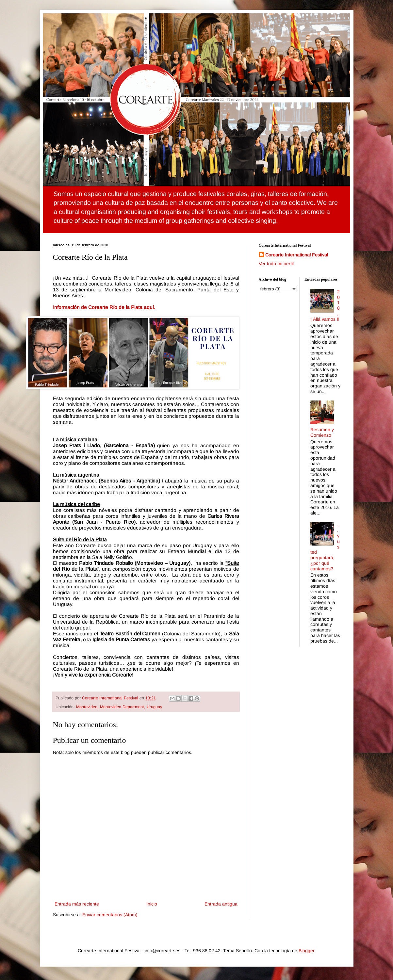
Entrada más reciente (77, 904)
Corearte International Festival (297, 255)
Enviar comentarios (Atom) (110, 915)
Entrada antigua (221, 904)
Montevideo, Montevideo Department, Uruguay (119, 707)
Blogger (306, 951)
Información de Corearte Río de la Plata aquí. (104, 307)
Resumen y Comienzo (322, 432)
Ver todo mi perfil (276, 264)
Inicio (152, 904)
